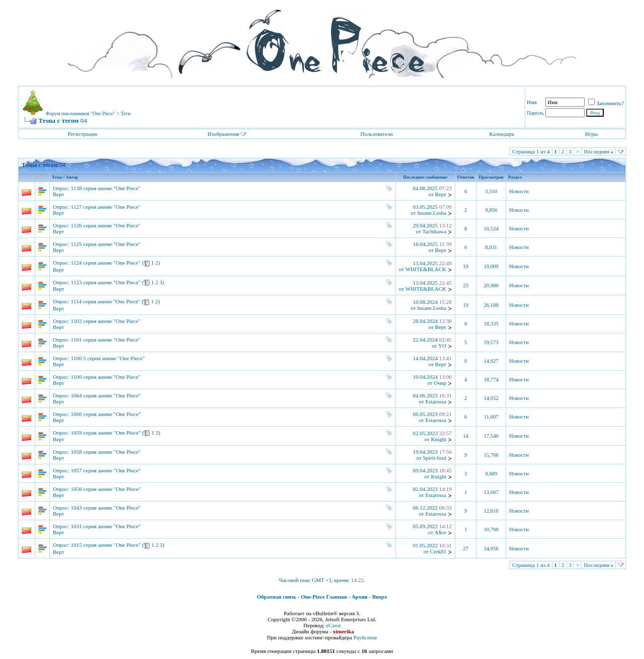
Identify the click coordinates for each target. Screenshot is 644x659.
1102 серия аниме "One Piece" (106, 321)
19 (466, 266)
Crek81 (438, 551)
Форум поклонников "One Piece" (80, 113)
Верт (58, 194)
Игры (591, 134)
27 (466, 549)
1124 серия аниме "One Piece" (106, 263)
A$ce (440, 532)
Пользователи (376, 134)
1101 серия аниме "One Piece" (106, 340)
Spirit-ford (434, 458)
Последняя (598, 151)
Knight (438, 439)
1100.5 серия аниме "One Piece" (108, 358)
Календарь (501, 134)
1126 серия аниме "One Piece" (106, 225)
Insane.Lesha (432, 213)
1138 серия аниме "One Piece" (106, 188)
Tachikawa (434, 231)
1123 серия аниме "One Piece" (106, 282)
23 (466, 285)
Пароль (535, 113)
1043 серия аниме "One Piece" (106, 508)
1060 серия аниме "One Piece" (106, 414)
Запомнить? (606, 103)
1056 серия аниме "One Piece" (106, 489)
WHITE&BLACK (426, 269)
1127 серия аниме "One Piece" (106, 207)
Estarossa (436, 401)
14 (466, 436)
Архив (360, 597)
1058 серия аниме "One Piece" (106, 452)
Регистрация (83, 134)
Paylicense (365, 637)
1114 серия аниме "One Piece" (106, 301)
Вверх (380, 597)
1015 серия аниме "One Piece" (106, 545)
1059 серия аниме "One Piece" (106, 433)
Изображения (223, 134)
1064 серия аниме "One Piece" (106, 395)
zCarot (333, 625)
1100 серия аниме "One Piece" (106, 377)
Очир (440, 383)
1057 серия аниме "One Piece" (106, 470)
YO (442, 346)
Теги (126, 113)
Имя (532, 102)
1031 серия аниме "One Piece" (106, 526)
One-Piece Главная (324, 597)
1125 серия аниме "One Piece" (106, 244)
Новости (519, 191)
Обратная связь (277, 597)
